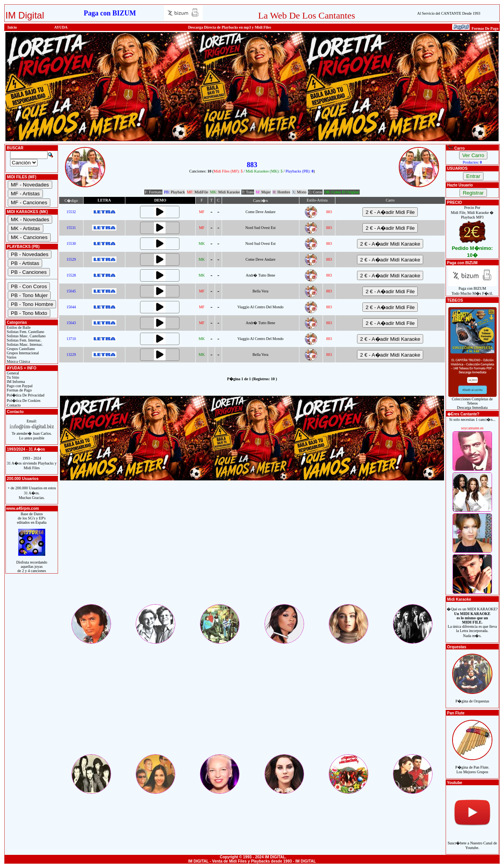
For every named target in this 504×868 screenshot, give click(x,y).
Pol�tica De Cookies (23, 401)
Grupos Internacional (22, 353)
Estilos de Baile (18, 327)
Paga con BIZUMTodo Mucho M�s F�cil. (472, 289)
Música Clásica (18, 361)
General (12, 373)
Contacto (13, 405)
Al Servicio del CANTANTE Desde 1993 (449, 13)
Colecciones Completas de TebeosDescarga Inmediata (472, 402)
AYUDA (61, 27)
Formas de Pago (19, 390)
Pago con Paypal (19, 386)
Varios (11, 357)
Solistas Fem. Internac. (24, 340)
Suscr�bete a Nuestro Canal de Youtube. (472, 841)
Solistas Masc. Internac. (24, 344)
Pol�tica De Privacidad (25, 395)
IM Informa (15, 382)
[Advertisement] (252, 549)
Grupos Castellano (20, 349)
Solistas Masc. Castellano (26, 336)
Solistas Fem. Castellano (25, 332)
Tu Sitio (12, 377)
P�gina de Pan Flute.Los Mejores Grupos (472, 765)
